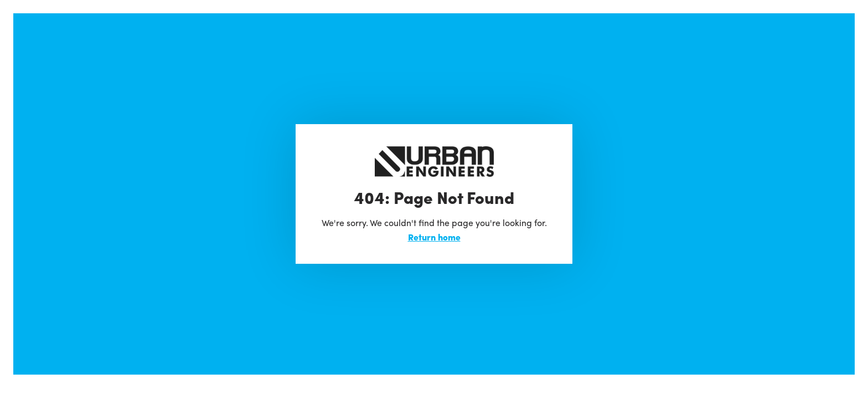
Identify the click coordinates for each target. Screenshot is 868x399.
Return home (434, 237)
